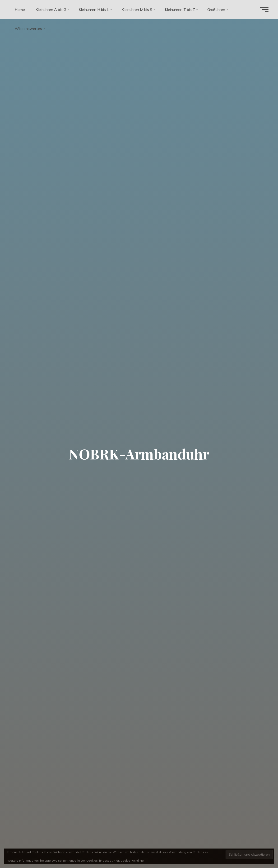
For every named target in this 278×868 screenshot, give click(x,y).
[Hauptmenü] (264, 10)
